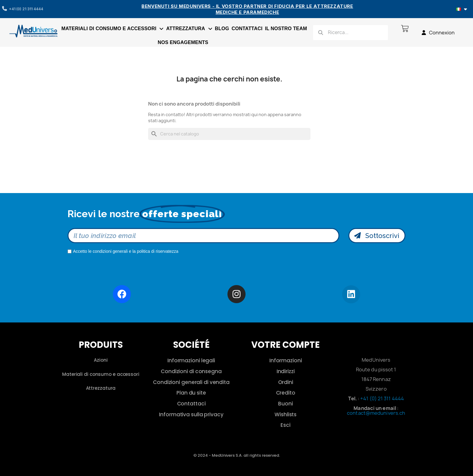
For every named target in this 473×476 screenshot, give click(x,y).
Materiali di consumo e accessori (113, 29)
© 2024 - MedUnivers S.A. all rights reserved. (237, 455)
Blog (222, 29)
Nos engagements (183, 42)
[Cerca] (229, 134)
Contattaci (247, 29)
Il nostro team (286, 29)
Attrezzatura (189, 29)
